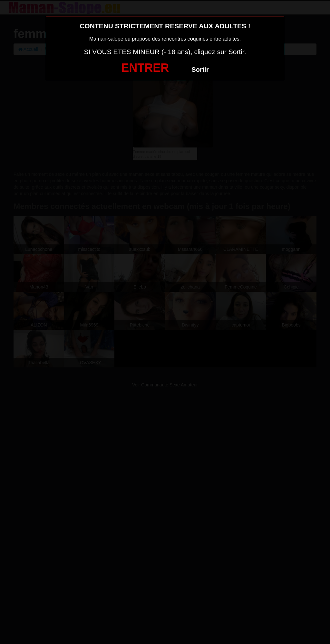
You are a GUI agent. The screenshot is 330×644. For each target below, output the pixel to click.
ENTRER (145, 68)
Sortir (200, 70)
